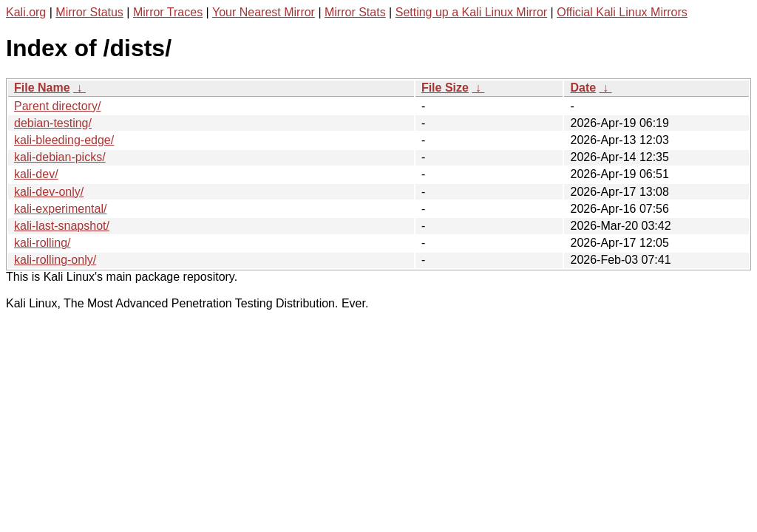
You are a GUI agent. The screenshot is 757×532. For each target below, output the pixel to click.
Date (583, 88)
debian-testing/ (53, 123)
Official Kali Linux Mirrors (622, 12)
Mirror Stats (355, 12)
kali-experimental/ (60, 209)
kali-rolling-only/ (55, 260)
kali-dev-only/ (49, 192)
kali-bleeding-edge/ (64, 140)
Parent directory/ (57, 106)
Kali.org (26, 12)
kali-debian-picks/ (60, 157)
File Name (42, 88)
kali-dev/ (36, 174)
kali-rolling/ (42, 243)
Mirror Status (89, 12)
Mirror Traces (168, 12)
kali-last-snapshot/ (62, 226)
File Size (445, 88)
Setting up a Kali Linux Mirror (471, 12)
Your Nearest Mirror (264, 12)
